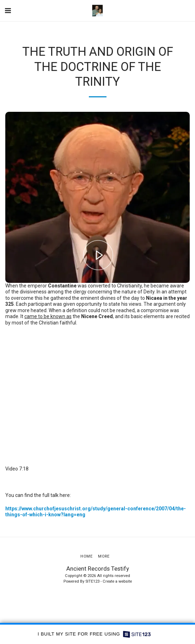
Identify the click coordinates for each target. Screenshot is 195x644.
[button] (8, 11)
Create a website (117, 581)
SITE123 (92, 581)
